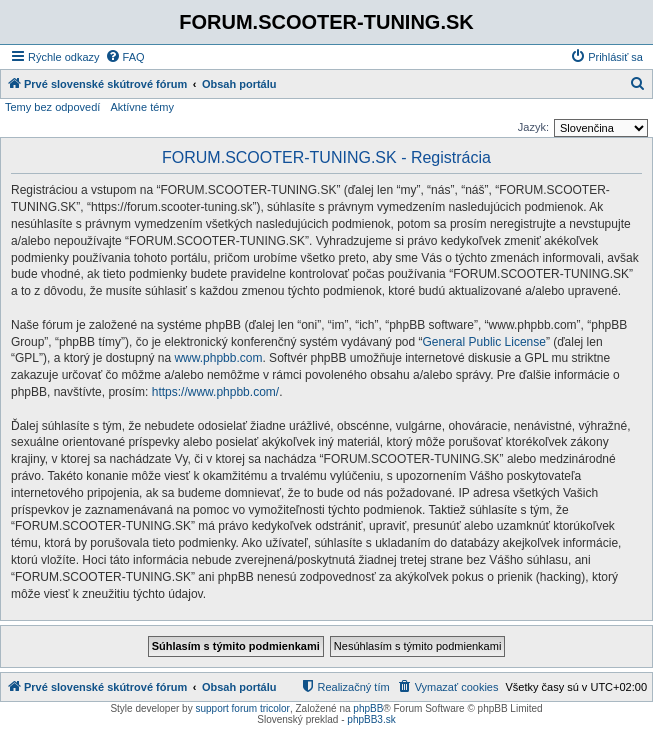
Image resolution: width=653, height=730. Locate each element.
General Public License (484, 342)
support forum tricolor (242, 708)
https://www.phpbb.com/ (215, 392)
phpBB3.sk (371, 719)
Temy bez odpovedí (52, 107)
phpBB (368, 708)
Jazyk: (533, 127)
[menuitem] (125, 57)
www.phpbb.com (218, 358)
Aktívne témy (142, 107)
